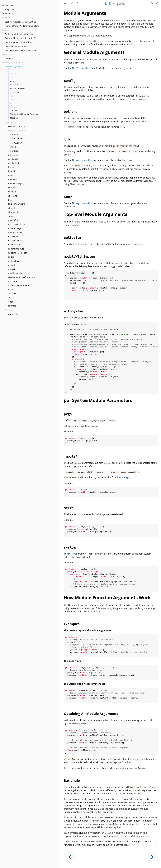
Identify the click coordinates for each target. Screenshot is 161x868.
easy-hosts (13, 188)
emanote (12, 192)
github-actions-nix (16, 212)
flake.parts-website (16, 204)
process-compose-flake (18, 285)
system (86, 244)
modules (14, 147)
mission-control (15, 241)
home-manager (15, 228)
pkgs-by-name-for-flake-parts (21, 277)
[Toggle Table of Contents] (65, 3)
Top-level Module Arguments (96, 214)
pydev (10, 290)
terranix (11, 302)
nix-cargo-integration (17, 253)
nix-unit (11, 265)
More (12, 81)
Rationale (14, 118)
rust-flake (12, 294)
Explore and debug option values (20, 34)
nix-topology (13, 261)
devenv (11, 167)
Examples (14, 110)
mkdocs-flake (14, 245)
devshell (12, 171)
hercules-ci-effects (16, 224)
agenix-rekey (14, 159)
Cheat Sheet (8, 14)
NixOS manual (79, 68)
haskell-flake (13, 220)
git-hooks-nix (14, 208)
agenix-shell (13, 163)
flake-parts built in (16, 126)
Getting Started (9, 10)
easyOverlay (16, 143)
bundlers (15, 135)
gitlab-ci (11, 216)
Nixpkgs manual (80, 160)
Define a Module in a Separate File (21, 38)
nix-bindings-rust (16, 249)
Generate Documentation (17, 46)
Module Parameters (98, 400)
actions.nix (13, 155)
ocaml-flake (13, 314)
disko (10, 175)
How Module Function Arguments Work (107, 597)
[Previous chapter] (70, 857)
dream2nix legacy (16, 183)
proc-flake (12, 281)
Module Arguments (14, 67)
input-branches (15, 232)
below (118, 44)
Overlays (9, 58)
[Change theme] (71, 3)
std (9, 298)
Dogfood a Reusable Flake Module (21, 50)
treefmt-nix (13, 306)
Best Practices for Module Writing (20, 22)
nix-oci (11, 257)
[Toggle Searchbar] (78, 3)
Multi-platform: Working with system (22, 26)
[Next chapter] (152, 857)
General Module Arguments (94, 52)
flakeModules (17, 139)
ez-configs (12, 196)
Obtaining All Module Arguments (25, 114)
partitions (15, 151)
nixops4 (11, 269)
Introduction (8, 5)
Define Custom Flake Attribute (19, 42)
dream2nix (13, 179)
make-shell (13, 237)
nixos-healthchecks (17, 273)
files (9, 200)
